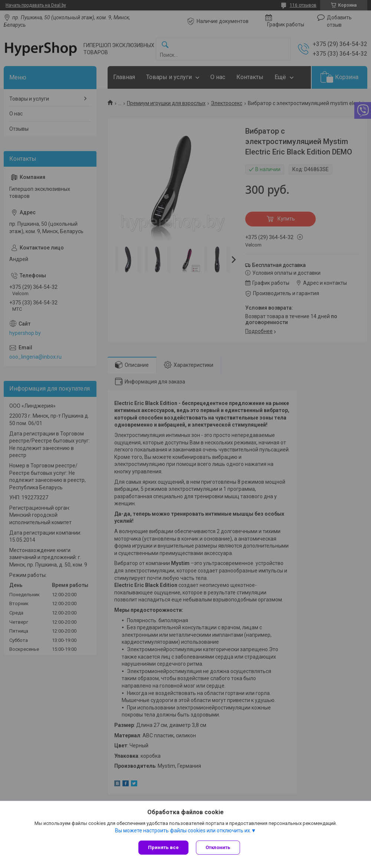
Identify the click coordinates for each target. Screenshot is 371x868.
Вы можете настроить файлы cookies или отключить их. (183, 831)
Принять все (163, 847)
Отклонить (218, 847)
